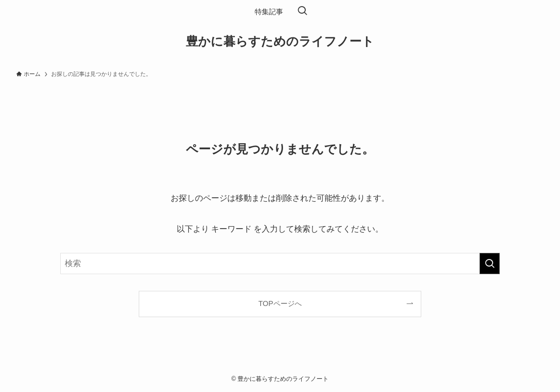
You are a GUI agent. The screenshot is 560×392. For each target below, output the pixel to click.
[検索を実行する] (490, 264)
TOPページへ (280, 303)
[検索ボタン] (302, 12)
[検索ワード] (280, 264)
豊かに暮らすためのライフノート (280, 41)
